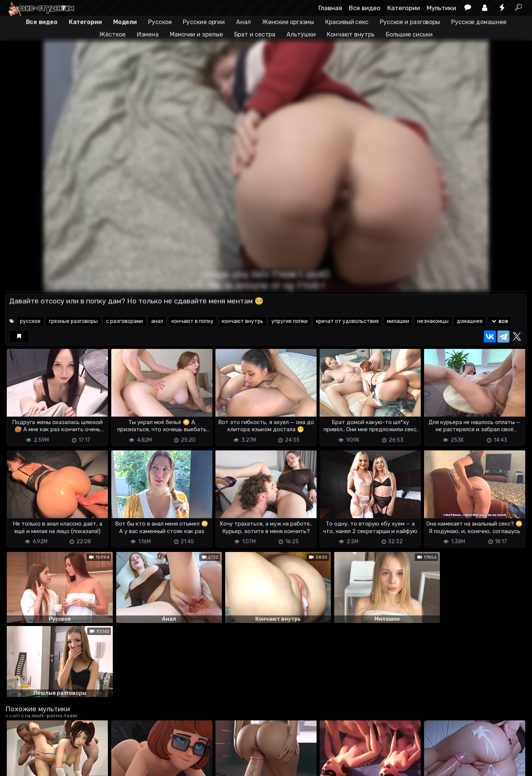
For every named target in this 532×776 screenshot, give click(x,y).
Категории (404, 8)
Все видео (365, 8)
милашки (398, 321)
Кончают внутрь (351, 34)
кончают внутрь (243, 321)
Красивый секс (347, 22)
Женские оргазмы (288, 22)
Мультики (441, 8)
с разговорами (124, 321)
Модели (125, 22)
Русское (160, 22)
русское (30, 321)
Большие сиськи (409, 34)
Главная (330, 8)
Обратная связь (84, 766)
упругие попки (289, 321)
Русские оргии (204, 22)
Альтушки (301, 34)
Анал (243, 22)
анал (157, 321)
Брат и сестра (255, 34)
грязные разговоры (73, 321)
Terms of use (44, 766)
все (499, 321)
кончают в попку (192, 321)
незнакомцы (433, 321)
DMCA (17, 766)
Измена (148, 34)
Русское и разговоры (410, 22)
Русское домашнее (479, 22)
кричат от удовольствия (347, 321)
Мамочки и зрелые (196, 34)
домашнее (470, 321)
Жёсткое (112, 34)
